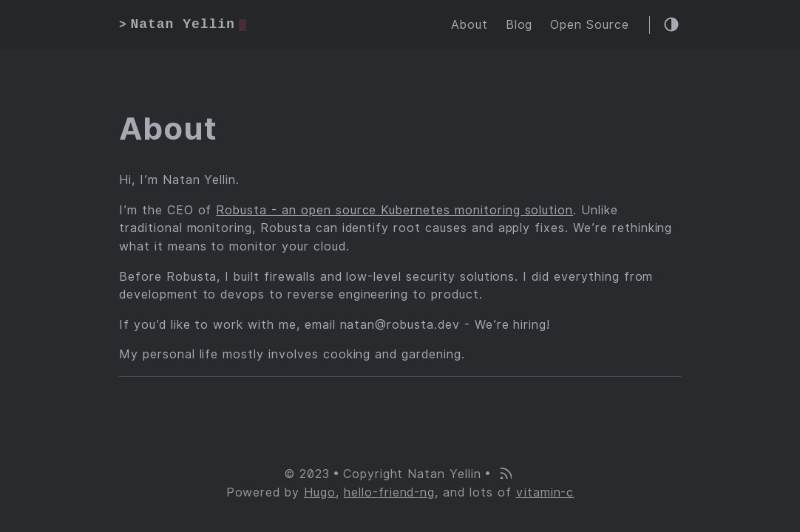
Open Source (590, 25)
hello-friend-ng (389, 492)
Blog (519, 25)
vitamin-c (545, 492)
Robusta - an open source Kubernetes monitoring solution (394, 210)
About (470, 25)
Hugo (320, 492)
